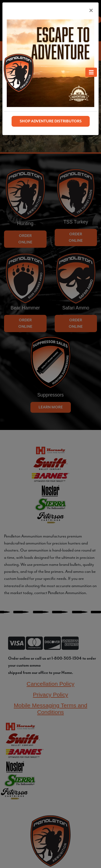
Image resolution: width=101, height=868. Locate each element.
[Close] (91, 10)
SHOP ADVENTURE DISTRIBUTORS (51, 121)
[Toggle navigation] (91, 72)
